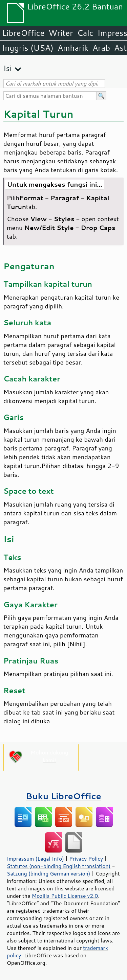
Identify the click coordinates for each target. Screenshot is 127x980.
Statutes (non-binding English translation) (59, 866)
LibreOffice (23, 33)
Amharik (73, 48)
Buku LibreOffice (63, 796)
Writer (61, 33)
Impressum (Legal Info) (35, 859)
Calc (85, 33)
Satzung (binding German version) (49, 873)
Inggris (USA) (28, 48)
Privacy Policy (86, 859)
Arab (101, 48)
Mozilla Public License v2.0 (65, 896)
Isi (7, 68)
